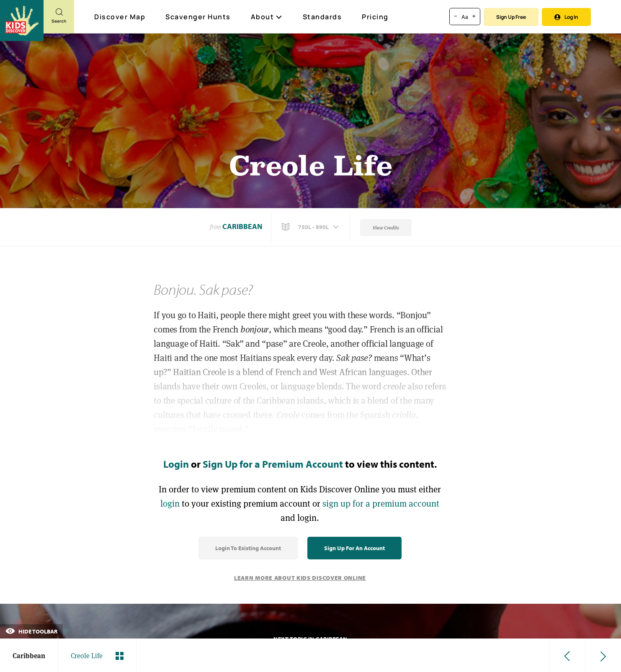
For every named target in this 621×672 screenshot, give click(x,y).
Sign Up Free (511, 17)
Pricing (375, 17)
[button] (311, 227)
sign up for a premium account (381, 503)
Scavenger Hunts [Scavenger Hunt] (198, 17)
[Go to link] (22, 21)
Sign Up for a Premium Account (273, 464)
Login (176, 464)
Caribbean (242, 226)
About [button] (267, 17)
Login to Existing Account (248, 548)
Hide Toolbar (31, 631)
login (170, 503)
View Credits (386, 228)
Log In (566, 17)
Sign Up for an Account (354, 548)
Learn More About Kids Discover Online (300, 578)
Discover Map (121, 17)
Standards (322, 17)
